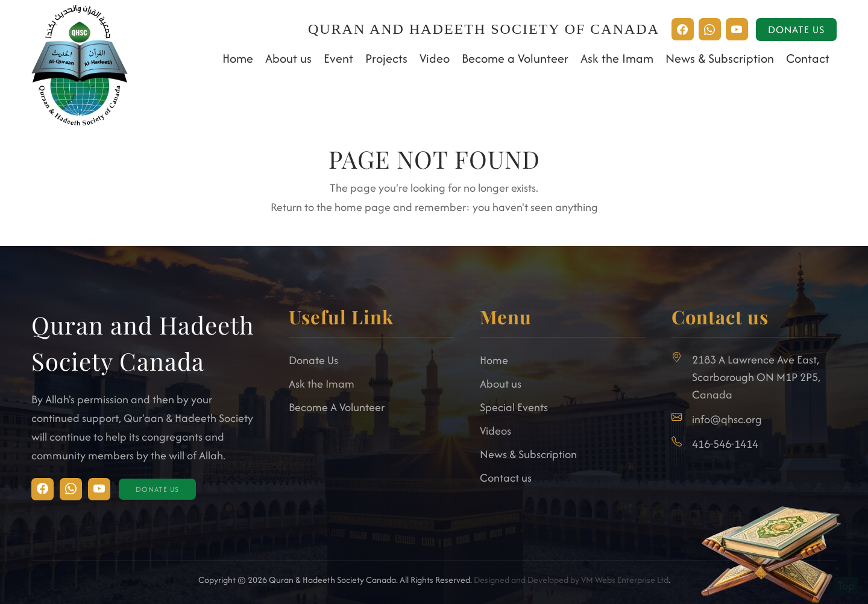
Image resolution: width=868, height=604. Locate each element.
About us (288, 58)
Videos (495, 431)
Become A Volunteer (337, 407)
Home (238, 58)
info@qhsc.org (727, 419)
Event (338, 58)
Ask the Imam (617, 58)
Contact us (506, 478)
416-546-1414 (725, 444)
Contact (808, 58)
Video (435, 58)
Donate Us (796, 30)
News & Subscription (720, 58)
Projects (386, 58)
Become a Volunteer (515, 58)
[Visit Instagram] (42, 489)
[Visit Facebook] (71, 489)
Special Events (514, 407)
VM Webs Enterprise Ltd (625, 580)
